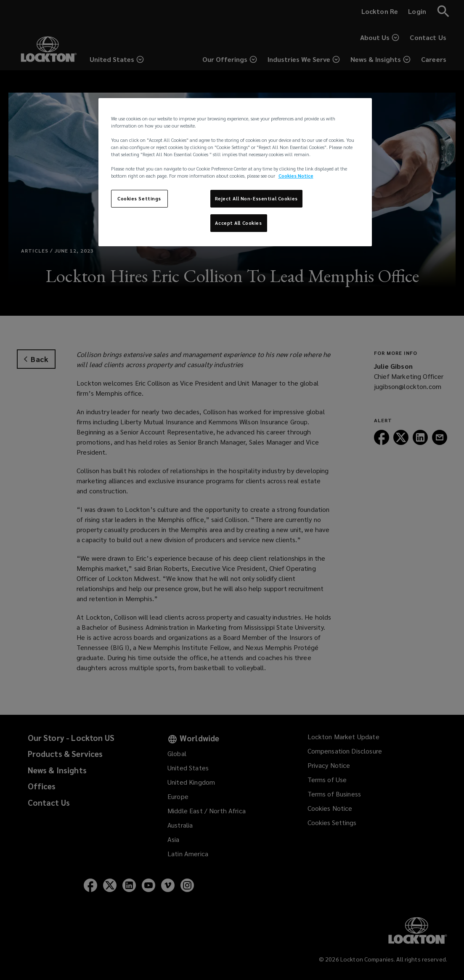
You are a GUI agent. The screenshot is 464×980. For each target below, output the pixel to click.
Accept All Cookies (238, 223)
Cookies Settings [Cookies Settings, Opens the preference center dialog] (139, 198)
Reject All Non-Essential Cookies (256, 198)
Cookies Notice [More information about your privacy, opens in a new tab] (296, 176)
